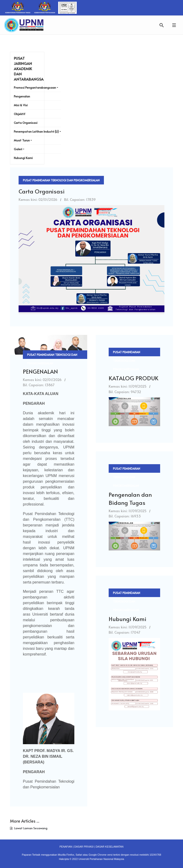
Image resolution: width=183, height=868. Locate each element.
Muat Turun (22, 140)
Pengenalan (22, 96)
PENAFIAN (66, 847)
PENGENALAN (40, 371)
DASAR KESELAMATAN (109, 847)
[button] (174, 25)
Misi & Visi (21, 105)
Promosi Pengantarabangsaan (35, 87)
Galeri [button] (18, 149)
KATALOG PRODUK (133, 378)
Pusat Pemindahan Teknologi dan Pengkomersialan (61, 180)
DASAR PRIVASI (84, 847)
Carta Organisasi (42, 191)
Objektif (20, 114)
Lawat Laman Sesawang (30, 828)
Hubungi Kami (127, 619)
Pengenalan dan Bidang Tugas (130, 499)
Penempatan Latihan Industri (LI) (36, 131)
